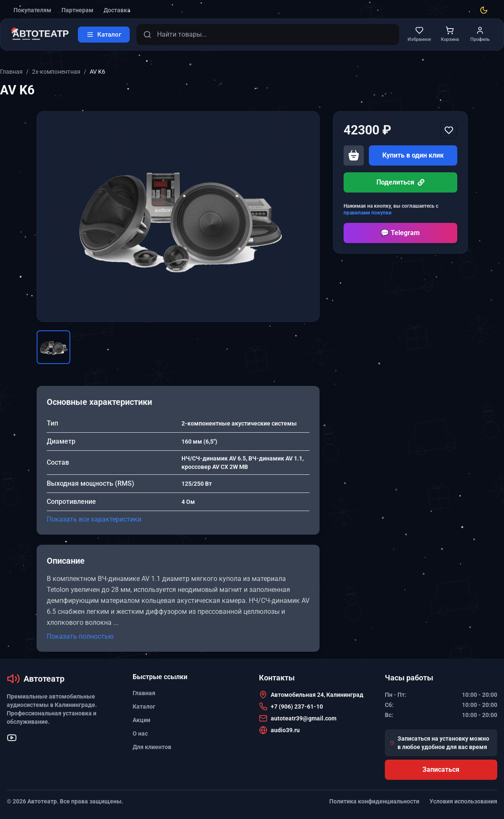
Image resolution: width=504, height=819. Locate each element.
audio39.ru (285, 730)
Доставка (117, 10)
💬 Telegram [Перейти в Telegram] (400, 233)
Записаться (441, 769)
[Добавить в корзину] (354, 155)
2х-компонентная (56, 72)
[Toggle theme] (484, 10)
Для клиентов (152, 747)
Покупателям (32, 10)
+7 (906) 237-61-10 (297, 707)
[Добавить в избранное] (449, 130)
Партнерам (77, 10)
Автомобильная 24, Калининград (317, 695)
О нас (140, 733)
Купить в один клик (413, 155)
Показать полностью (80, 636)
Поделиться (400, 182)
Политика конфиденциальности (374, 801)
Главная (11, 72)
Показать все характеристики (94, 519)
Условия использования (463, 801)
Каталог (144, 707)
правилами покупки (368, 213)
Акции (141, 720)
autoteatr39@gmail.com (304, 718)
